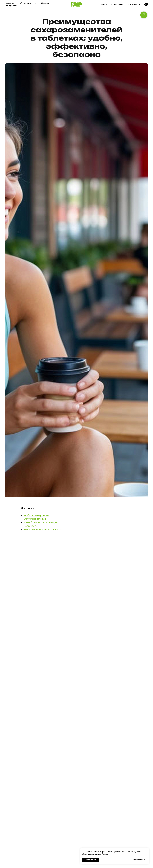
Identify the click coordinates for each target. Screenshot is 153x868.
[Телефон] (146, 4)
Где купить (133, 4)
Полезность (30, 526)
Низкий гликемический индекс (41, 522)
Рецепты (12, 6)
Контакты (117, 4)
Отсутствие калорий (35, 519)
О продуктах (28, 3)
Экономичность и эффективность (43, 530)
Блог (104, 4)
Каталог (10, 3)
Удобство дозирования (37, 515)
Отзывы (46, 3)
